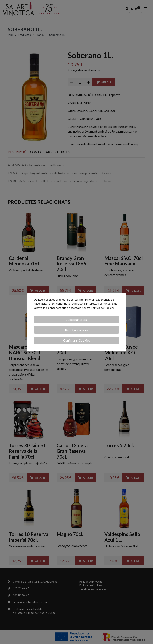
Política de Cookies (103, 308)
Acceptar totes (77, 320)
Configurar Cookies (77, 340)
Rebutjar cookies (77, 330)
